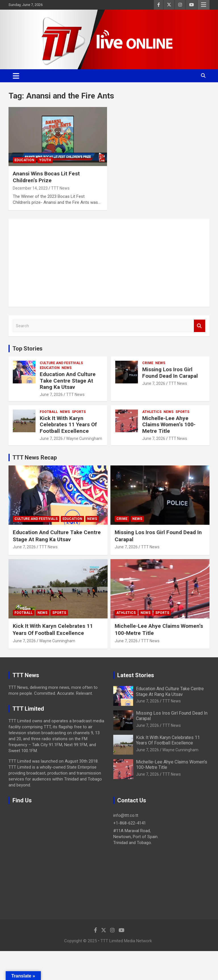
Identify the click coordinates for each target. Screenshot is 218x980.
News (67, 368)
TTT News (60, 188)
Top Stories (28, 349)
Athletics (152, 412)
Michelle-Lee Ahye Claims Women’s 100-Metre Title (169, 425)
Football (49, 412)
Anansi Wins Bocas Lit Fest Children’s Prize (46, 177)
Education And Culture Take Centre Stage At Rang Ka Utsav (68, 381)
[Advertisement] (109, 263)
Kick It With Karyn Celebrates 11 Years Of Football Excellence (68, 425)
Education (24, 160)
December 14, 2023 (30, 188)
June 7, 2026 (51, 394)
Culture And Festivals (61, 363)
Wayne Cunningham (84, 438)
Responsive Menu (204, 5)
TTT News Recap (35, 458)
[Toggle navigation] (16, 76)
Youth (45, 160)
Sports (79, 412)
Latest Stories (136, 675)
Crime (148, 363)
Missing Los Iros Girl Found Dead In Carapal (170, 373)
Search (200, 326)
